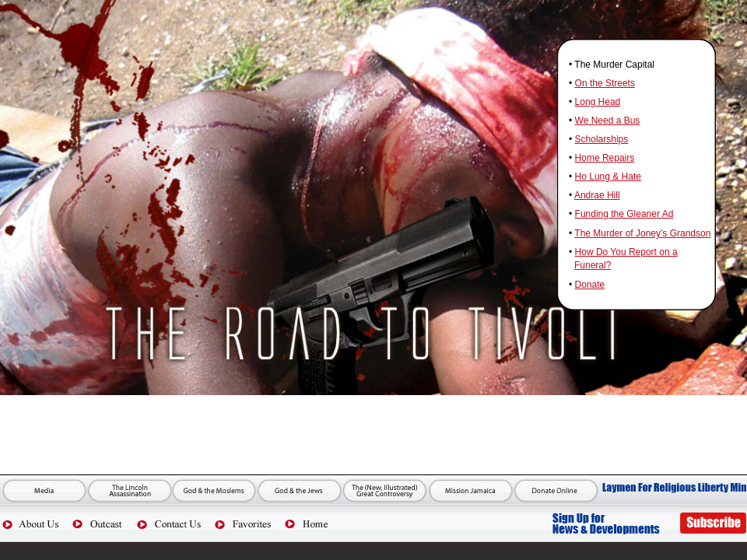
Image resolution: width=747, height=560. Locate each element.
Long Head (598, 102)
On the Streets (605, 83)
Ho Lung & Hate (608, 177)
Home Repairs (605, 158)
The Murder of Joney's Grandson (642, 233)
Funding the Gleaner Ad (624, 214)
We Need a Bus (608, 121)
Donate (590, 285)
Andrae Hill (597, 195)
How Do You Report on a (626, 252)
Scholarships (602, 139)
